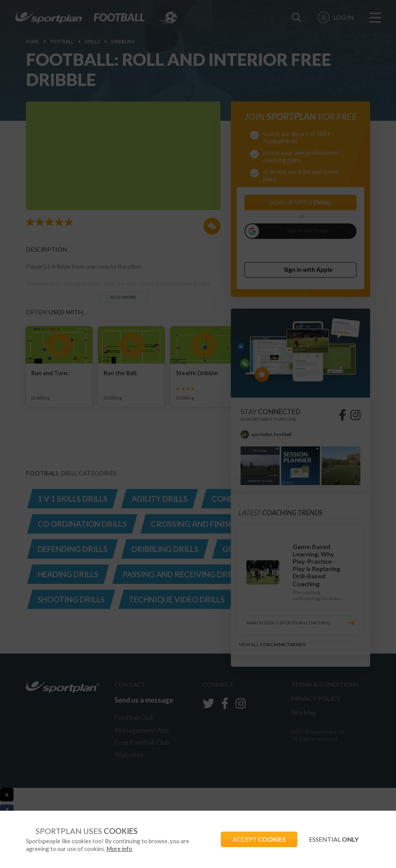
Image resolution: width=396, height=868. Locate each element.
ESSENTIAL (334, 839)
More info (119, 849)
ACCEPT (259, 839)
